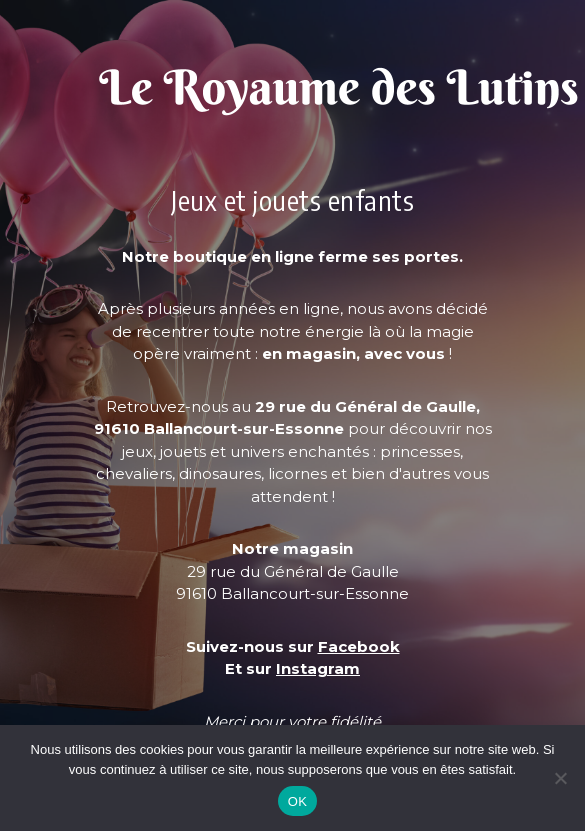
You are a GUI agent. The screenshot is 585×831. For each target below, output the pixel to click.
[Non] (560, 778)
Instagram (318, 668)
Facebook (359, 646)
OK (297, 801)
